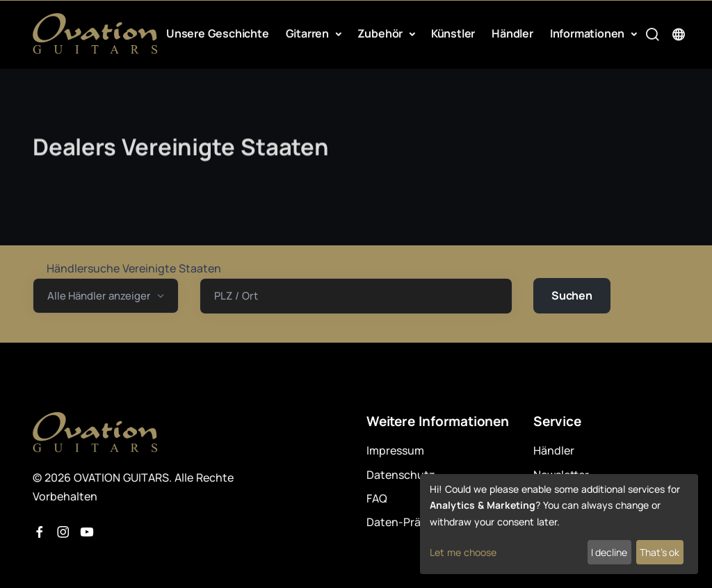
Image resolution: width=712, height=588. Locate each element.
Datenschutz (401, 475)
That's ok (660, 552)
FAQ (377, 498)
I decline (609, 552)
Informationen (589, 33)
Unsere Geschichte (218, 33)
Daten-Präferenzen (417, 522)
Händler (512, 33)
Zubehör (381, 33)
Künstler (453, 33)
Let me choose (463, 552)
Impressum (395, 450)
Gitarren (309, 33)
